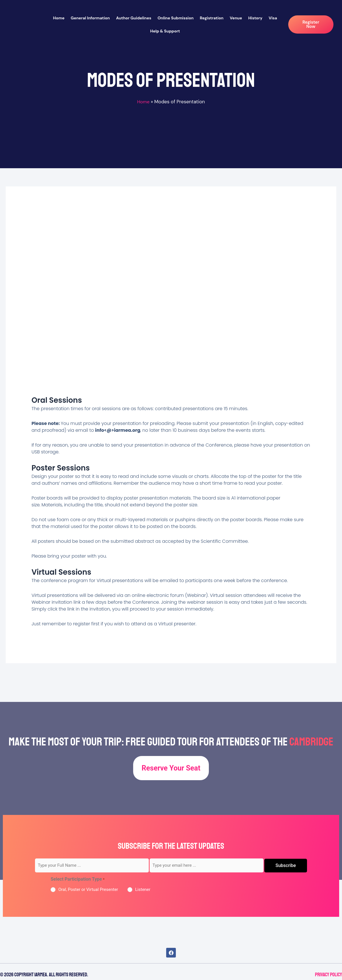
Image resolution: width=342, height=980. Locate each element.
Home (59, 18)
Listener (143, 889)
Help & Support (165, 31)
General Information (90, 18)
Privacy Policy (328, 975)
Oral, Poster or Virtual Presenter (88, 889)
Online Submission (176, 18)
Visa (273, 18)
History (256, 18)
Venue (236, 18)
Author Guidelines (134, 18)
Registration (212, 18)
